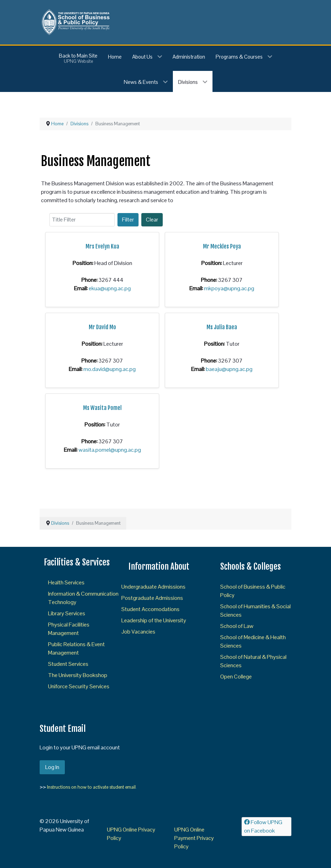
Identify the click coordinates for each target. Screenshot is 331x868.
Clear (152, 220)
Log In (52, 767)
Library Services (67, 613)
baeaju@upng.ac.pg (229, 369)
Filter (128, 220)
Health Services (66, 582)
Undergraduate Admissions (153, 587)
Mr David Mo (102, 327)
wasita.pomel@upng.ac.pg (110, 450)
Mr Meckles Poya (222, 246)
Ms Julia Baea (222, 327)
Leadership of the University (154, 620)
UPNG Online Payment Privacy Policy (194, 838)
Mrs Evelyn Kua (102, 246)
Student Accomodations (150, 609)
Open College (236, 677)
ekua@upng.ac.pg (110, 288)
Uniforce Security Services (79, 686)
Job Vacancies (138, 632)
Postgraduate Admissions (152, 598)
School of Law (237, 626)
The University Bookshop (78, 675)
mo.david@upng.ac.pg (110, 369)
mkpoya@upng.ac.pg (229, 288)
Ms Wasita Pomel (102, 408)
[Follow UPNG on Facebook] (266, 826)
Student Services (68, 664)
